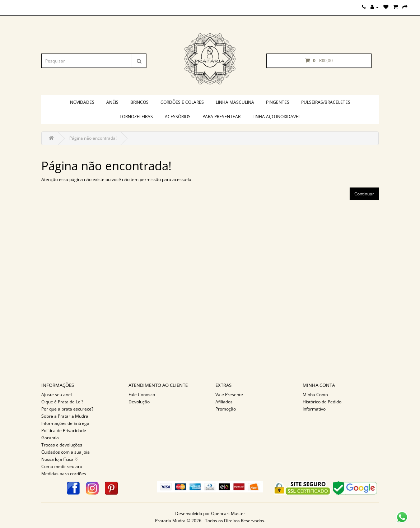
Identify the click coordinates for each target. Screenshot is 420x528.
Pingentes (278, 102)
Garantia (50, 438)
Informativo (314, 409)
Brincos (139, 102)
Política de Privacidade (64, 430)
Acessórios (178, 117)
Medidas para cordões (64, 474)
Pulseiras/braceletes (326, 102)
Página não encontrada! (93, 138)
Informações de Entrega (65, 423)
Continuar (364, 194)
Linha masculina (235, 102)
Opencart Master (228, 513)
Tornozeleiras (136, 117)
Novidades (82, 102)
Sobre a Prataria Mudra (65, 416)
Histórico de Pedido (322, 402)
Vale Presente (229, 395)
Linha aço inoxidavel (276, 117)
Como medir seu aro (62, 466)
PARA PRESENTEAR (221, 117)
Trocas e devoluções (62, 445)
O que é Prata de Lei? (62, 402)
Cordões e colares (182, 102)
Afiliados (224, 402)
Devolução (139, 402)
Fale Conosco (142, 395)
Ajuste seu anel (57, 395)
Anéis (112, 102)
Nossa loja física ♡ (60, 459)
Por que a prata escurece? (67, 409)
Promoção (226, 409)
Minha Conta (315, 395)
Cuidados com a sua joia (66, 452)
